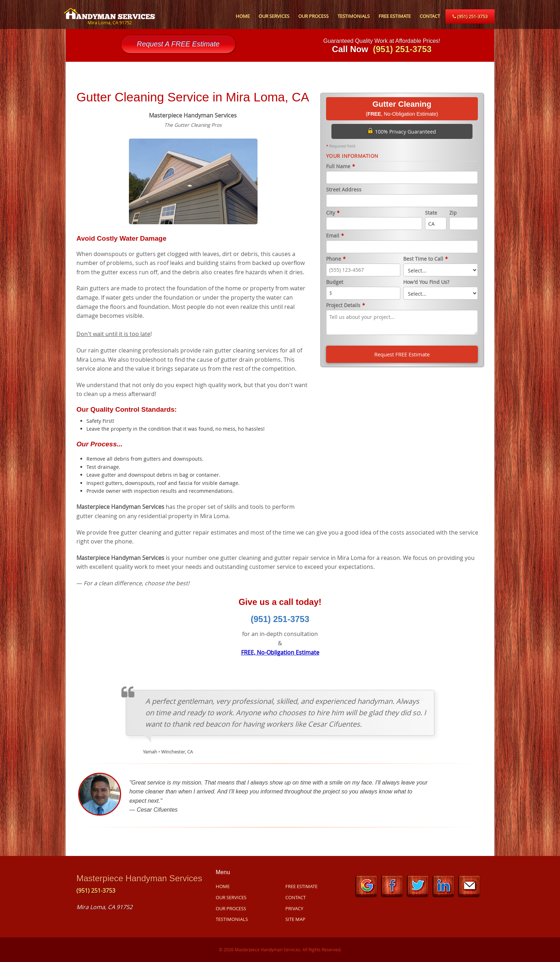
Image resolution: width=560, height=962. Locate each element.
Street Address (344, 190)
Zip (453, 213)
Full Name (341, 167)
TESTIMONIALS (354, 16)
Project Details (346, 305)
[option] (193, 181)
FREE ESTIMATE (395, 16)
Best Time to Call (426, 259)
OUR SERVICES (274, 16)
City (333, 213)
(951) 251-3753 (470, 16)
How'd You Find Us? (426, 282)
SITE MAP (295, 919)
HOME (243, 16)
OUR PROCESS (313, 16)
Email (335, 236)
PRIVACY (294, 908)
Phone (336, 259)
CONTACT (430, 16)
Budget (335, 282)
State (431, 213)
